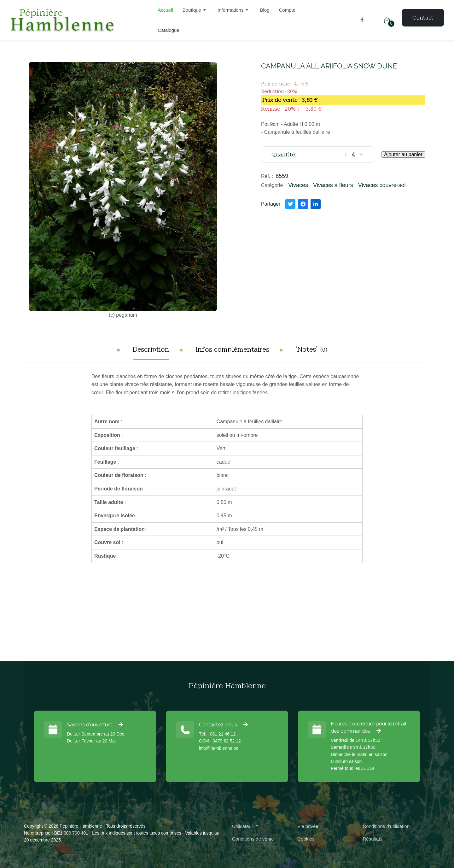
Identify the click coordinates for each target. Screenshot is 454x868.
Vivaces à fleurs (333, 185)
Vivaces (298, 185)
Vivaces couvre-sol (382, 185)
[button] (195, 10)
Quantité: (284, 155)
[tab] (151, 352)
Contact (423, 18)
